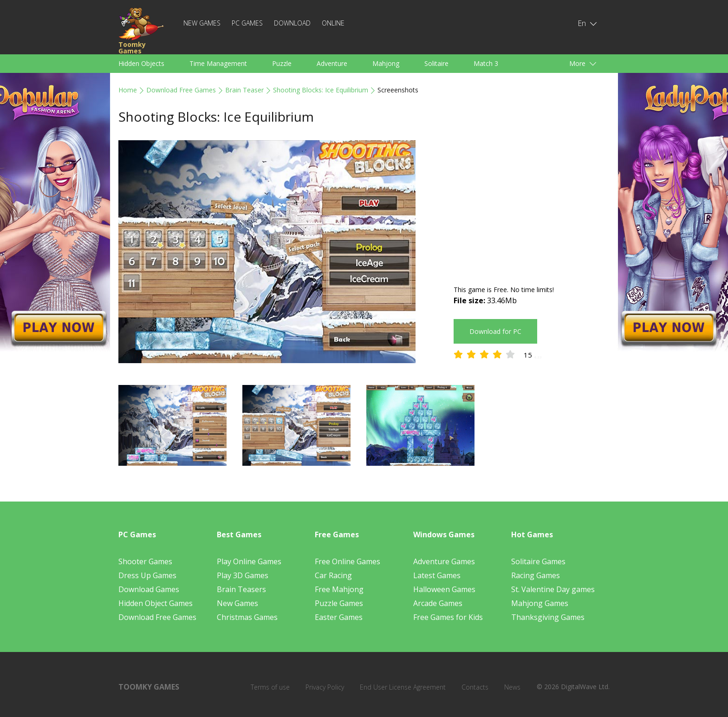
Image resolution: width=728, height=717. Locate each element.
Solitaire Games (538, 561)
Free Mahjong (339, 589)
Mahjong (386, 63)
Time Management (218, 63)
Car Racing (333, 575)
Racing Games (536, 575)
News (512, 687)
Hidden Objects (141, 63)
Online (333, 23)
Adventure (332, 63)
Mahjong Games (540, 603)
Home (128, 90)
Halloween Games (444, 589)
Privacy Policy (325, 687)
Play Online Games (249, 561)
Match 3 (486, 63)
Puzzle (282, 63)
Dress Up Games (147, 575)
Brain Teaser (244, 90)
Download (292, 23)
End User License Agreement (403, 687)
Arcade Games (438, 603)
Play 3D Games (243, 575)
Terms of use (270, 687)
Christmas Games (247, 617)
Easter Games (339, 617)
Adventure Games (444, 561)
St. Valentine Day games (553, 589)
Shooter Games (145, 561)
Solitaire (436, 63)
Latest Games (437, 575)
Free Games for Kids (448, 617)
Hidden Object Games (156, 603)
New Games (202, 23)
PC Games (247, 23)
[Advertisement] (532, 205)
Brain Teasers (241, 589)
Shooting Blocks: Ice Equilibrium (321, 90)
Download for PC (495, 331)
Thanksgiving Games (548, 617)
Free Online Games (348, 561)
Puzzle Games (339, 603)
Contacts (475, 687)
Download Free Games (181, 90)
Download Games (149, 589)
